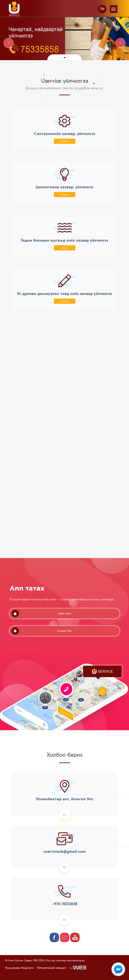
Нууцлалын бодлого (19, 968)
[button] (62, 58)
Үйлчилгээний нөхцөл (52, 968)
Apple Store (41, 613)
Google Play (42, 631)
